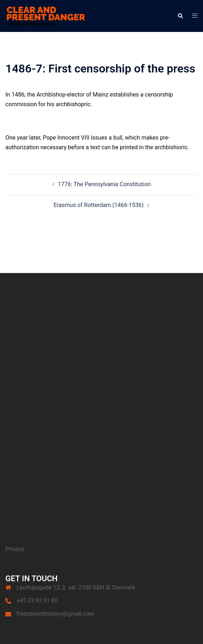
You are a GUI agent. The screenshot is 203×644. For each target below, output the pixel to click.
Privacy (15, 549)
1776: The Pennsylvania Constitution (105, 184)
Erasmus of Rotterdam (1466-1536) (98, 205)
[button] (180, 16)
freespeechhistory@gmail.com (55, 614)
